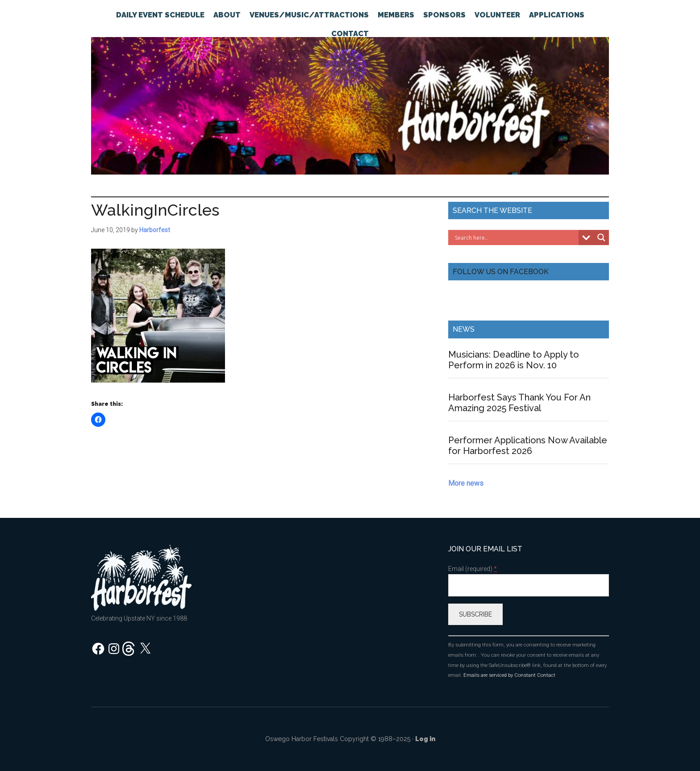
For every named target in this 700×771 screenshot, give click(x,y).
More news (466, 483)
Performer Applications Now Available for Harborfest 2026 (528, 446)
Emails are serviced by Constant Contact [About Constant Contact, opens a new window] (509, 675)
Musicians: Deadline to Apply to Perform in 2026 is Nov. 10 (514, 360)
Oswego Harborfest (350, 100)
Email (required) (473, 569)
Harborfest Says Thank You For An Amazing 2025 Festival (519, 403)
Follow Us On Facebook (501, 272)
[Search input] (516, 238)
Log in (425, 739)
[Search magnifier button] (601, 238)
